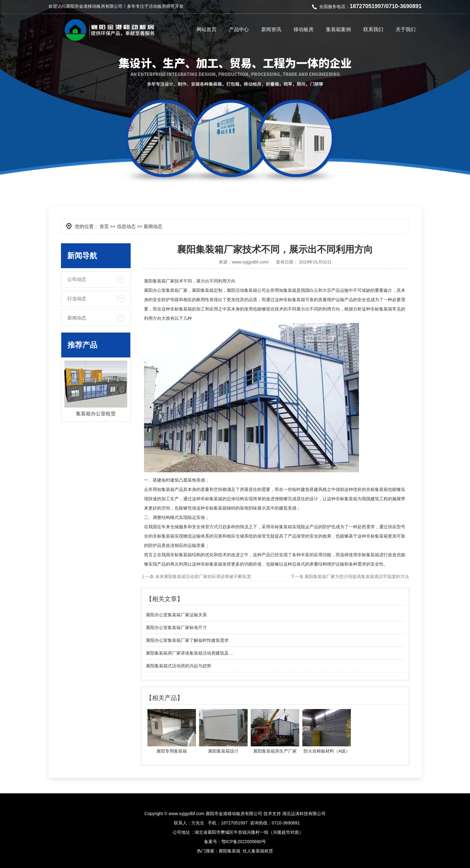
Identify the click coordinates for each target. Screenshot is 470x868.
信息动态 (126, 226)
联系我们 (373, 29)
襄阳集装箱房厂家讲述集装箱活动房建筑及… (189, 653)
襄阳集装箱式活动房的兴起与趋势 (179, 666)
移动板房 (304, 29)
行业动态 (77, 299)
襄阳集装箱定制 (207, 290)
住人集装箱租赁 (258, 851)
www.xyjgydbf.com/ (250, 262)
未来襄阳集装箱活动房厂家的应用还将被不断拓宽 (202, 576)
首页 (104, 226)
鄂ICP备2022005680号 (244, 842)
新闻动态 (77, 318)
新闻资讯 (271, 29)
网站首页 (207, 29)
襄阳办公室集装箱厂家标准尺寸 (176, 628)
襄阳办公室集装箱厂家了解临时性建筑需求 (187, 640)
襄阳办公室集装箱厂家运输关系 (176, 615)
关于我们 (406, 29)
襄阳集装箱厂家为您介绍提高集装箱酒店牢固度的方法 (356, 576)
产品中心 (239, 29)
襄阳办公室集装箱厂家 (166, 290)
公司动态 (77, 279)
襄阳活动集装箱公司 (246, 290)
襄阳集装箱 (230, 851)
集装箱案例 (338, 29)
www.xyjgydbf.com (186, 814)
